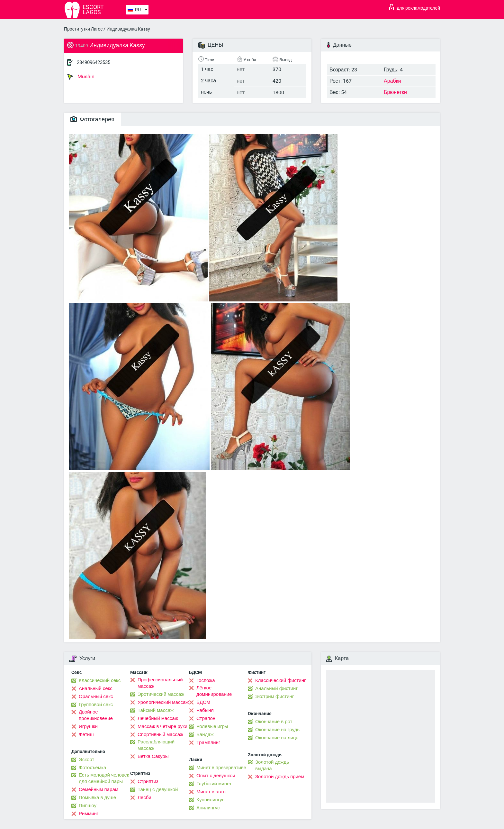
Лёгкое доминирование (214, 691)
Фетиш (86, 734)
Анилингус (208, 808)
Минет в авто (211, 792)
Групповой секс (96, 705)
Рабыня (205, 710)
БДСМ (203, 702)
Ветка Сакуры (153, 756)
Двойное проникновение (96, 715)
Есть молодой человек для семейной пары (104, 778)
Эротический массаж (161, 694)
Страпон (206, 718)
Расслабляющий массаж (156, 745)
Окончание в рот (274, 722)
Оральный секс (96, 696)
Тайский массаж (156, 710)
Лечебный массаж (158, 718)
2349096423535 (94, 62)
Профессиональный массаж (160, 683)
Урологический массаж (163, 702)
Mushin (81, 77)
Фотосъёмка (92, 768)
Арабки (392, 81)
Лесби (144, 797)
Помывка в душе (97, 797)
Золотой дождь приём (280, 777)
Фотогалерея (92, 119)
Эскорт (86, 760)
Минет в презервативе (221, 768)
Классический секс (100, 680)
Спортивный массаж (160, 734)
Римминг (89, 814)
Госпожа (206, 680)
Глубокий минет (214, 784)
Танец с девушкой (158, 789)
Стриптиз (148, 781)
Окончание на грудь (277, 730)
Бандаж (205, 734)
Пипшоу (88, 806)
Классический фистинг (280, 680)
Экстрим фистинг (274, 696)
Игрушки (88, 726)
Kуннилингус (210, 800)
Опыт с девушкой (216, 776)
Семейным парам (99, 789)
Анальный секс (96, 688)
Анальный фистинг (276, 688)
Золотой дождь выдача (272, 765)
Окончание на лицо (277, 738)
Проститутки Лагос (83, 29)
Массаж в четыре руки (162, 726)
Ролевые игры (212, 726)
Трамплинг (208, 742)
